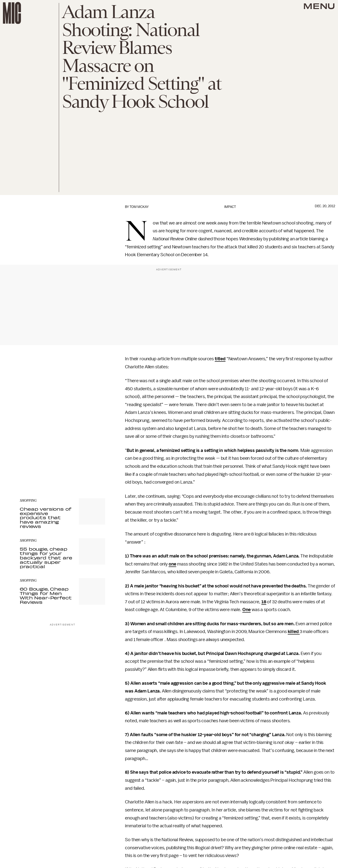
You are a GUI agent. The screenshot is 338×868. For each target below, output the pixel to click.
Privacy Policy (30, 461)
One (247, 610)
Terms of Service (88, 458)
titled (220, 359)
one (173, 564)
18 (264, 602)
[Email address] (62, 438)
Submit (93, 451)
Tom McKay (139, 207)
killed (294, 632)
